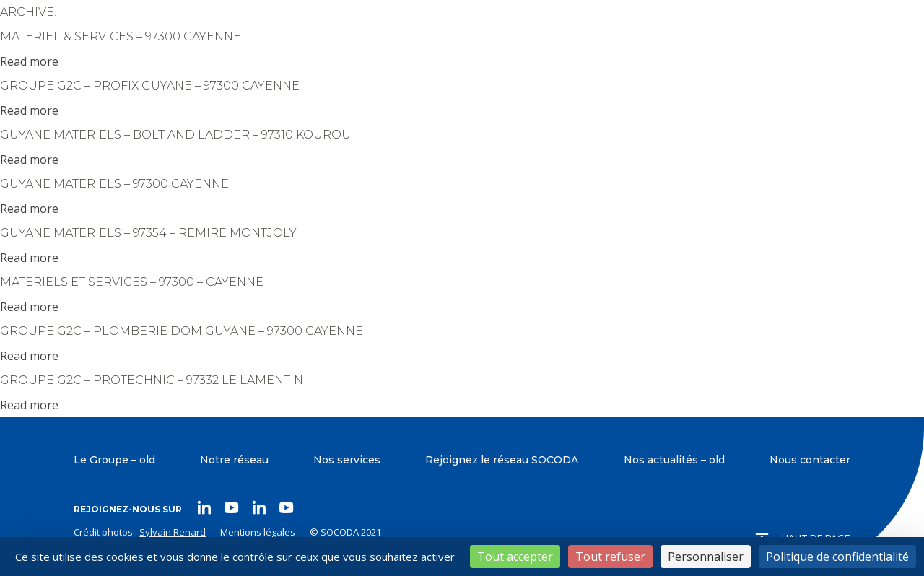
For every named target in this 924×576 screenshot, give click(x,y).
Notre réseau (234, 460)
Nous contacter (810, 460)
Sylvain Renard (173, 532)
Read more (29, 61)
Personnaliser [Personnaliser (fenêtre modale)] (706, 557)
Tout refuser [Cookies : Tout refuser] (610, 557)
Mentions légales (258, 532)
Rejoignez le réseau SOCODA (502, 460)
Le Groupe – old (114, 460)
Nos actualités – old (674, 460)
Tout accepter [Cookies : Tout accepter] (515, 557)
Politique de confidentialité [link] (837, 557)
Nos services (347, 460)
